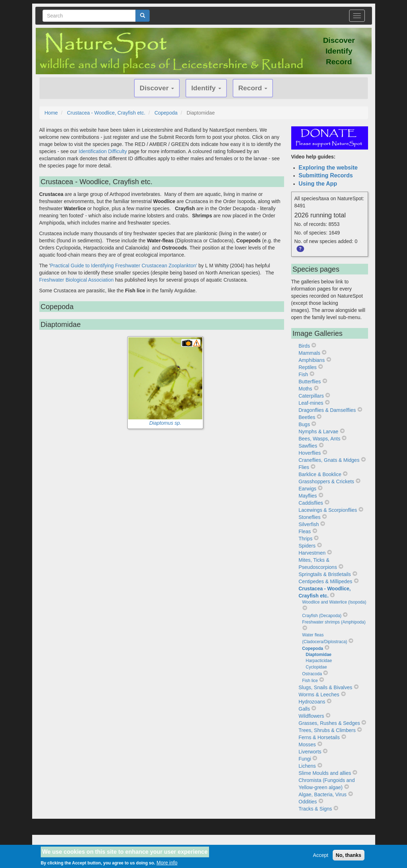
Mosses (307, 745)
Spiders (307, 546)
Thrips (306, 539)
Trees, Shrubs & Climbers (327, 730)
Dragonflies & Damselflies (327, 410)
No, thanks (349, 855)
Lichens (307, 766)
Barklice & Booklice (320, 474)
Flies (304, 467)
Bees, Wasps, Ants (320, 439)
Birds (304, 346)
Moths (306, 389)
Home (51, 113)
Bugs (304, 424)
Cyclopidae (316, 667)
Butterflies (310, 382)
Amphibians (312, 360)
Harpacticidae (319, 661)
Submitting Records (326, 175)
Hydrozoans (312, 702)
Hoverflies (310, 453)
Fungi (305, 759)
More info (167, 863)
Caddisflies (311, 503)
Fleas (305, 531)
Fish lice (310, 681)
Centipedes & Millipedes (326, 581)
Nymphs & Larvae (319, 432)
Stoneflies (310, 517)
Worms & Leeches (319, 695)
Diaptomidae (319, 655)
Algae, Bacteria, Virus (323, 794)
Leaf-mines (311, 403)
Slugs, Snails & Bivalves (326, 687)
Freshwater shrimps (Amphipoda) (334, 622)
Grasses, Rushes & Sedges (329, 723)
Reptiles (308, 367)
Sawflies (308, 446)
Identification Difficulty (103, 151)
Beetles (307, 417)
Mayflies (308, 496)
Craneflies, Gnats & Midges (329, 460)
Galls (304, 709)
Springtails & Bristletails (325, 574)
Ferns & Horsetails (319, 737)
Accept (321, 855)
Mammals (310, 353)
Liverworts (310, 752)
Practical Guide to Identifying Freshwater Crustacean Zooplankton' (123, 266)
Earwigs (308, 489)
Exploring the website (328, 168)
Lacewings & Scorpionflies (328, 510)
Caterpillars (311, 396)
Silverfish (309, 524)
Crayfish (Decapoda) (322, 616)
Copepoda (166, 113)
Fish (303, 374)
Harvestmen (312, 553)
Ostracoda (312, 674)
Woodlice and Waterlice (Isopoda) (334, 602)
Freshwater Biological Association (77, 280)
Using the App (318, 184)
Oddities (308, 802)
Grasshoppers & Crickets (327, 481)
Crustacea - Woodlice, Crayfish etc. (106, 113)
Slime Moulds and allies (325, 773)
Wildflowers (312, 716)
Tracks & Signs (316, 809)
